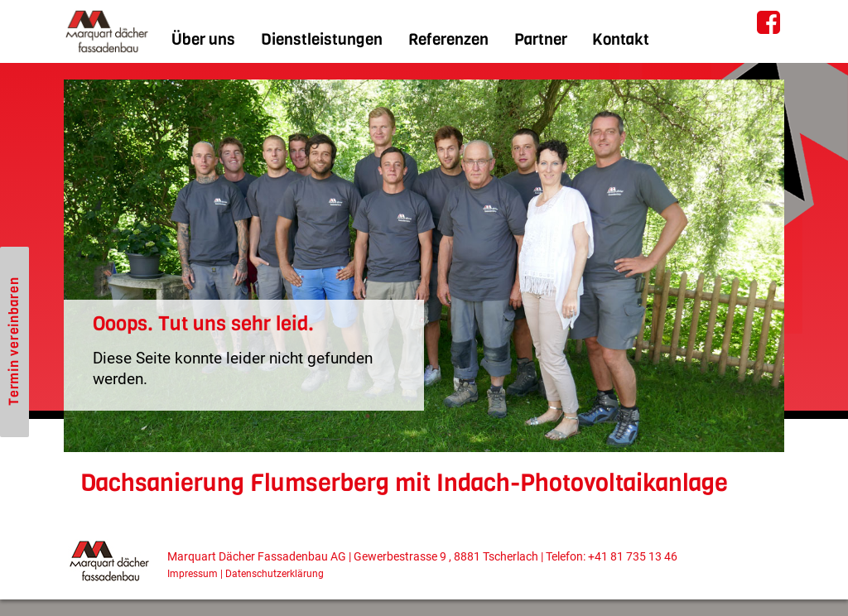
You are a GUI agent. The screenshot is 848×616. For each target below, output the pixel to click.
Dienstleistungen (322, 39)
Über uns (203, 39)
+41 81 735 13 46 (633, 557)
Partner (541, 39)
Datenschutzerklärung (275, 574)
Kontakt (621, 39)
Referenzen (448, 39)
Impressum (193, 574)
